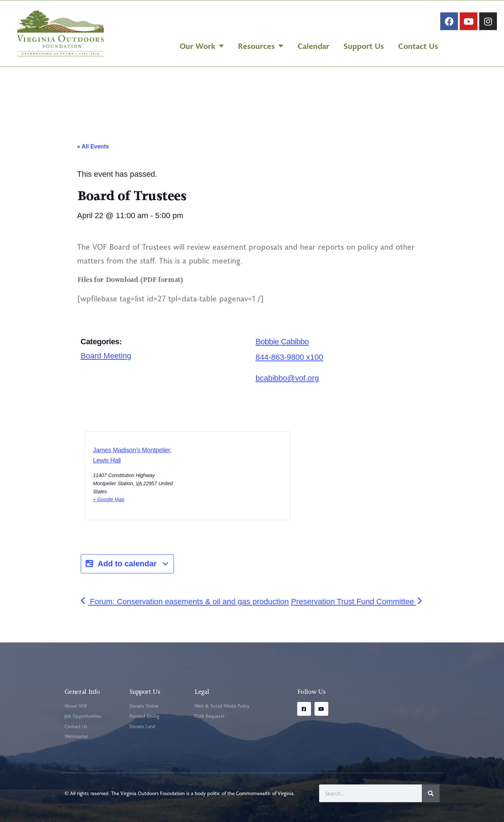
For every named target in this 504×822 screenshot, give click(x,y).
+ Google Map (109, 499)
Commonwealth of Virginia (265, 793)
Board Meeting (106, 356)
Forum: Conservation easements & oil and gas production (185, 602)
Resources (261, 46)
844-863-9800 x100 (290, 357)
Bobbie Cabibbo (282, 342)
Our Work (202, 46)
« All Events (93, 146)
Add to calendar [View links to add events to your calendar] (128, 564)
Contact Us (418, 46)
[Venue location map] (218, 478)
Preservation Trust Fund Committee (357, 602)
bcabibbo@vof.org (287, 378)
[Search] (431, 793)
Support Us (364, 46)
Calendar (313, 46)
